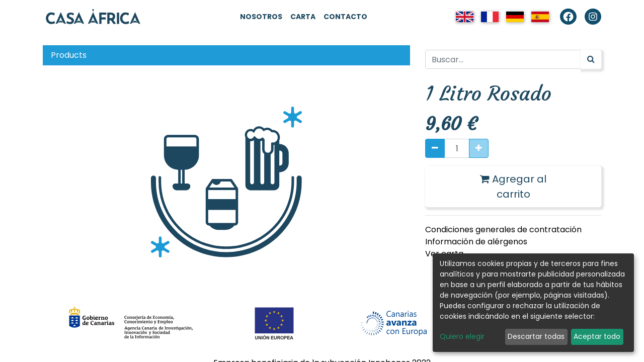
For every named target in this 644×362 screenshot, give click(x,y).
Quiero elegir (462, 336)
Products (69, 55)
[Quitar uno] (435, 148)
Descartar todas (536, 336)
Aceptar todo (597, 336)
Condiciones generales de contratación (503, 230)
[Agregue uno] (479, 148)
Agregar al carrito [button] (513, 187)
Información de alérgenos (476, 242)
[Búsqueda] (591, 59)
